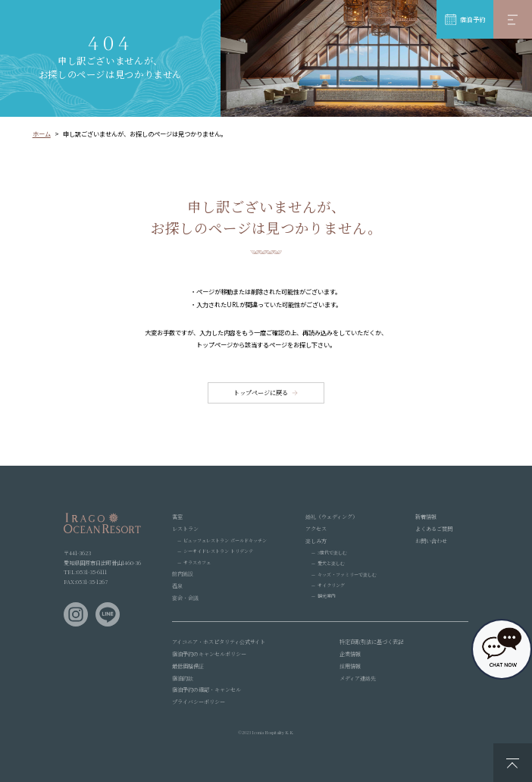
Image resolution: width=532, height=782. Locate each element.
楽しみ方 (316, 541)
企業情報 (350, 654)
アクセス (316, 529)
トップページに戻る (261, 393)
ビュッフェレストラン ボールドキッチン (225, 540)
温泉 (177, 586)
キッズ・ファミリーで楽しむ (347, 575)
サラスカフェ (197, 562)
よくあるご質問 (434, 529)
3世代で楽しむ (332, 553)
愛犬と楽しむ (331, 563)
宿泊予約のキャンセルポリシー (209, 654)
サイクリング (331, 585)
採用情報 (350, 666)
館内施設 (183, 573)
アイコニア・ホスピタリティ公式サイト (219, 642)
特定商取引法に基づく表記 (371, 642)
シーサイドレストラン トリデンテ (218, 551)
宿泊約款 (183, 678)
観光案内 (327, 596)
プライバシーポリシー (199, 702)
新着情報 (426, 517)
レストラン (185, 529)
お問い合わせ (431, 541)
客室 (177, 517)
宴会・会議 (185, 598)
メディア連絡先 (358, 678)
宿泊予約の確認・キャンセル (207, 689)
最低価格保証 (188, 666)
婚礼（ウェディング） (332, 517)
